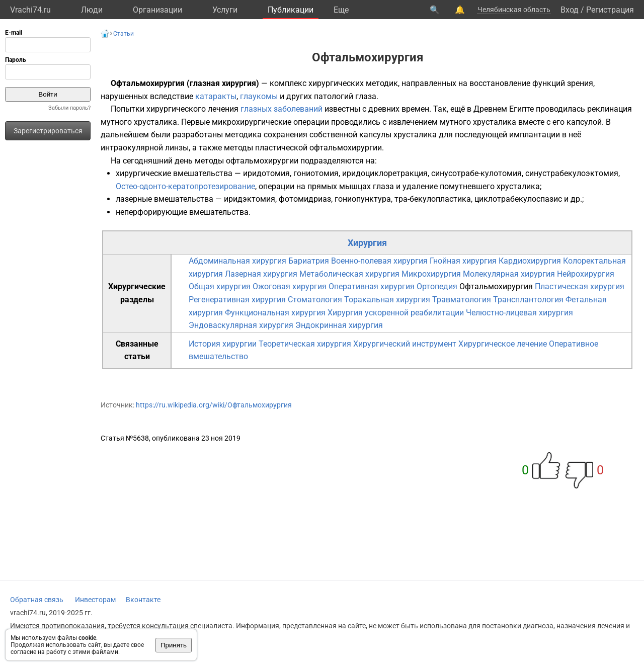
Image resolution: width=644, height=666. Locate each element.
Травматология (462, 300)
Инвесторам (95, 600)
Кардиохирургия (530, 261)
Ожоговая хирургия (290, 286)
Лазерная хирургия (261, 274)
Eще (341, 10)
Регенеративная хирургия (237, 300)
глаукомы (259, 96)
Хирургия (367, 243)
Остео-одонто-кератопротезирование (185, 186)
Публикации (291, 10)
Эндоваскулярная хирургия (241, 325)
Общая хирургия (220, 286)
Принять (174, 645)
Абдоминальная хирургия (237, 261)
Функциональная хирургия (275, 313)
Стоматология (315, 300)
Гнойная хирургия (463, 261)
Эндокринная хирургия (339, 325)
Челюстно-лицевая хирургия (519, 313)
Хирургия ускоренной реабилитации (396, 313)
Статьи (124, 34)
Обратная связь (37, 600)
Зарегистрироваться (48, 131)
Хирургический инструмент (405, 344)
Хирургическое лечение (503, 344)
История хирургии (223, 344)
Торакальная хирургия (387, 300)
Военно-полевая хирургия (379, 261)
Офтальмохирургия (496, 286)
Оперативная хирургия (372, 286)
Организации (157, 10)
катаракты (216, 96)
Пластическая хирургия (580, 286)
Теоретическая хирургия (305, 344)
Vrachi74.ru (30, 10)
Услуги (225, 10)
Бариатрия (309, 261)
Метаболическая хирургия (349, 274)
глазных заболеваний (281, 109)
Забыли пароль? (69, 108)
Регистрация (610, 10)
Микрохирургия (431, 274)
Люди (92, 10)
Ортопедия (437, 286)
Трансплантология (528, 300)
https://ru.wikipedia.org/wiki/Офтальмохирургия (214, 405)
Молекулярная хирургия (509, 274)
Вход (570, 10)
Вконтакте (143, 600)
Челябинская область (514, 10)
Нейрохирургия (586, 274)
